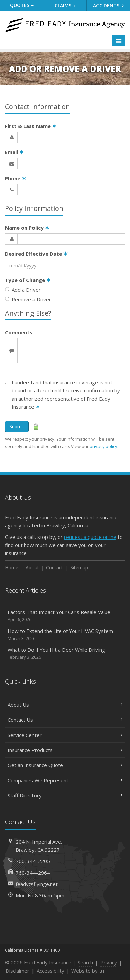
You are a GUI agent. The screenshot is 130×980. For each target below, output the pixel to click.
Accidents (108, 6)
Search (85, 962)
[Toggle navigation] (119, 41)
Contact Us (65, 720)
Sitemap (79, 568)
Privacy (109, 962)
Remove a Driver (28, 299)
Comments (19, 332)
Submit (17, 427)
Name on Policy (27, 228)
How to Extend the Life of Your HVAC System (65, 635)
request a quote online (90, 537)
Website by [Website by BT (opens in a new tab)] (88, 971)
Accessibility (50, 971)
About (32, 568)
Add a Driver (23, 290)
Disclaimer (18, 971)
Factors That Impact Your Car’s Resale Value (65, 616)
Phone (16, 178)
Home (12, 568)
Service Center (65, 735)
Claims (65, 6)
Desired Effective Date (36, 254)
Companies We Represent (65, 780)
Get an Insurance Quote (65, 765)
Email (14, 152)
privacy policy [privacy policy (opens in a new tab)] (104, 446)
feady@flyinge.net (37, 884)
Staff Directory (65, 795)
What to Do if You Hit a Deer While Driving (65, 654)
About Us (65, 705)
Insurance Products (65, 750)
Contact (54, 568)
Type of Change (28, 280)
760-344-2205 (33, 861)
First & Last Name (31, 126)
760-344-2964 (33, 873)
